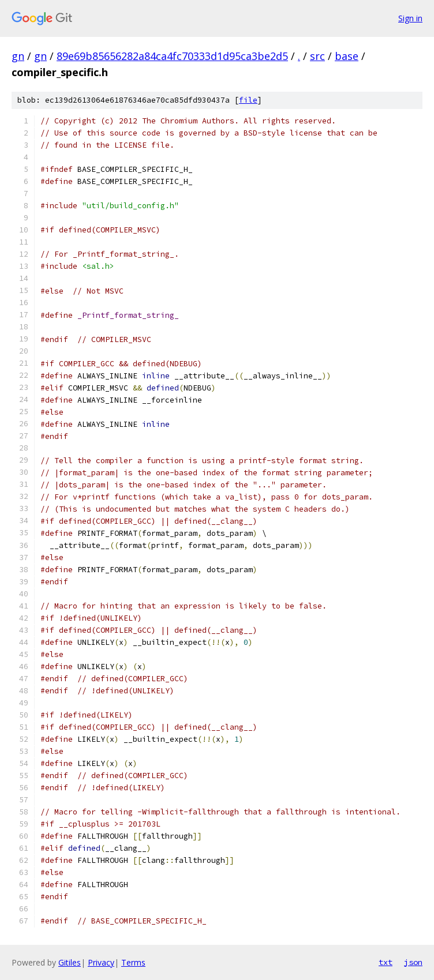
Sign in (410, 18)
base (347, 56)
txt (386, 962)
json (413, 962)
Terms (133, 962)
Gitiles (70, 962)
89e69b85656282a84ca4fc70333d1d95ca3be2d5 (172, 56)
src (317, 56)
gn (18, 56)
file (248, 100)
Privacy (101, 962)
